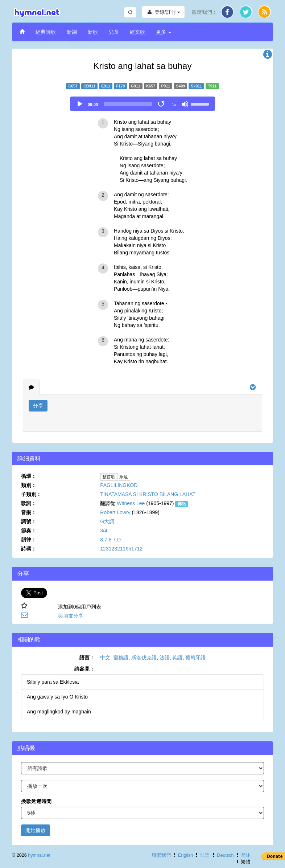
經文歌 (137, 32)
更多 (164, 32)
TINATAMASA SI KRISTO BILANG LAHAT (148, 494)
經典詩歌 (46, 32)
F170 (120, 86)
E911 (106, 86)
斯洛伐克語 (144, 658)
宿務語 (121, 658)
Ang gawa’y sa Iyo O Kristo (57, 697)
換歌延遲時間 (36, 801)
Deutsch (225, 855)
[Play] (80, 104)
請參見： (84, 669)
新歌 (93, 32)
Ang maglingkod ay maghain (59, 712)
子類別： (31, 494)
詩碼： (29, 549)
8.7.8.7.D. (111, 540)
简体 (246, 855)
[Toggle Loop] (162, 104)
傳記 (182, 504)
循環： (29, 476)
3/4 (104, 531)
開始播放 (36, 830)
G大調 (107, 521)
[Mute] (185, 104)
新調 (72, 32)
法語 (165, 658)
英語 (177, 658)
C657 (73, 86)
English (185, 855)
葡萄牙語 (195, 658)
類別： (29, 485)
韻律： (29, 540)
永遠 (124, 477)
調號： (29, 521)
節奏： (29, 531)
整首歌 (109, 477)
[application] (142, 104)
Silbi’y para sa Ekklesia (53, 682)
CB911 (89, 86)
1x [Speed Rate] (174, 105)
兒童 (114, 32)
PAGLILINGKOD (119, 485)
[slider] (128, 104)
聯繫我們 (161, 855)
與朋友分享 (71, 616)
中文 (105, 658)
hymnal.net (39, 855)
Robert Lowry (115, 512)
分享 (38, 406)
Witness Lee (131, 503)
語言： (87, 658)
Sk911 (197, 86)
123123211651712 (121, 549)
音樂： (29, 512)
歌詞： (29, 503)
